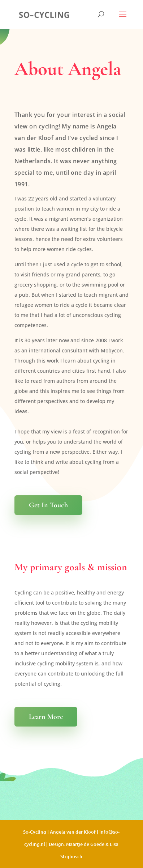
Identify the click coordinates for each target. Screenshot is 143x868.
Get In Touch (48, 505)
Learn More (46, 717)
